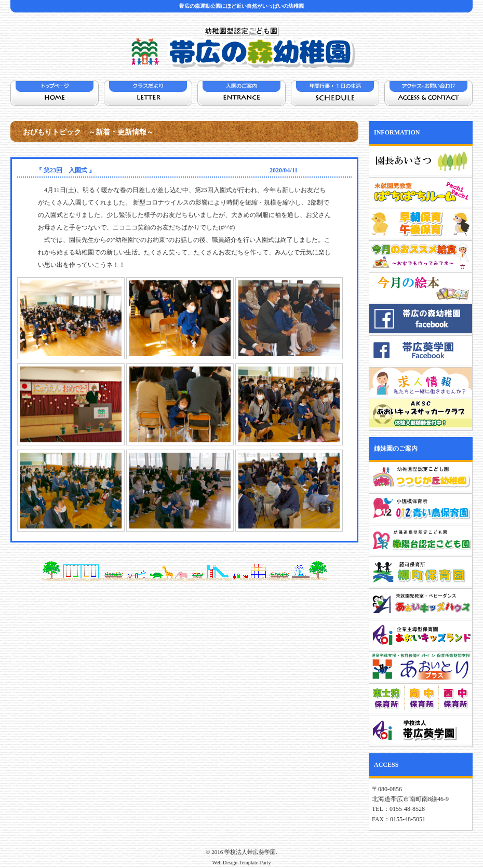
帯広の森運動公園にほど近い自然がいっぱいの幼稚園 (242, 6)
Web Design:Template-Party (241, 863)
